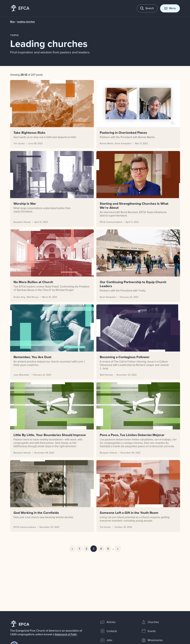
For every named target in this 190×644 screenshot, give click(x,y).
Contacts (109, 631)
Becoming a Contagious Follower (125, 357)
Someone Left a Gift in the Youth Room (129, 513)
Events (148, 631)
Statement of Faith (66, 634)
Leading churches (26, 22)
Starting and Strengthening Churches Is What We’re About (134, 206)
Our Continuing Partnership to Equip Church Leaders (133, 284)
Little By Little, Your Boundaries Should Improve (50, 435)
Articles (108, 622)
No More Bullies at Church (33, 282)
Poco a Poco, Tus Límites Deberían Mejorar (132, 435)
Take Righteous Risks (29, 133)
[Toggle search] (147, 8)
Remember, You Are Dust (32, 357)
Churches (150, 622)
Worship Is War (25, 204)
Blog (12, 22)
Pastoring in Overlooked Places (123, 133)
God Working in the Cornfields (36, 513)
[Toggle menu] (170, 8)
